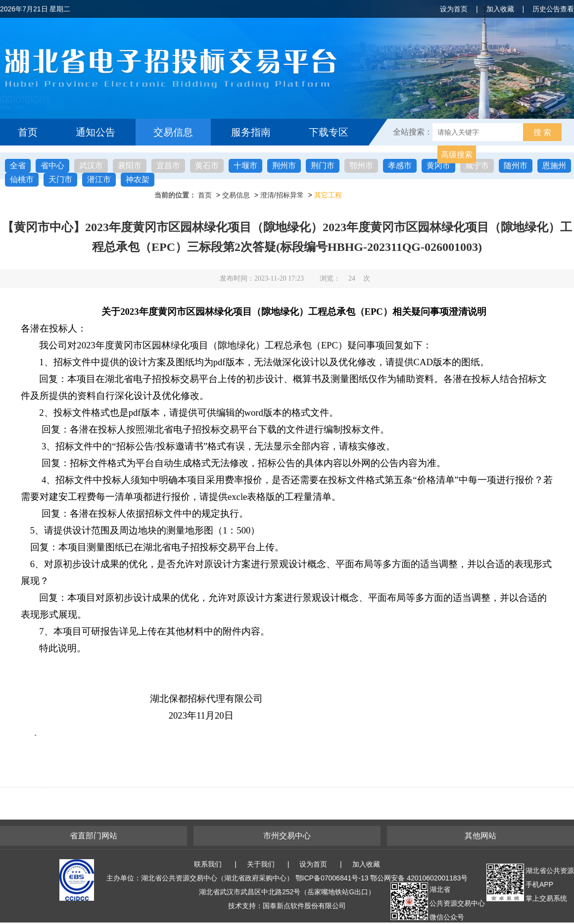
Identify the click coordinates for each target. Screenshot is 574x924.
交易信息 (173, 132)
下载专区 (329, 132)
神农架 (138, 179)
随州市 (516, 166)
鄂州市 (361, 166)
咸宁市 (477, 166)
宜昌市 (168, 166)
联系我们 (208, 864)
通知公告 (96, 132)
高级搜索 (457, 155)
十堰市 (245, 166)
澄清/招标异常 (282, 195)
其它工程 (328, 195)
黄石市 (207, 166)
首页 (28, 132)
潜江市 (99, 179)
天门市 (60, 179)
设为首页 (454, 9)
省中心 (52, 166)
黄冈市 (438, 166)
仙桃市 (22, 179)
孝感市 (400, 166)
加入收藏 (500, 9)
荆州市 (284, 166)
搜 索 (542, 132)
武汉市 (91, 166)
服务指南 (251, 132)
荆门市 (323, 166)
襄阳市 (130, 166)
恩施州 (554, 166)
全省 (18, 166)
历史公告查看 (553, 9)
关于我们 (261, 864)
